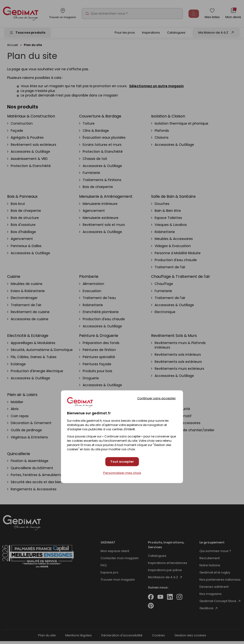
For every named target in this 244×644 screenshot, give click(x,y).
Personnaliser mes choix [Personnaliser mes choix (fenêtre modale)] (122, 473)
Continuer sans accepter (157, 398)
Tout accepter (122, 462)
